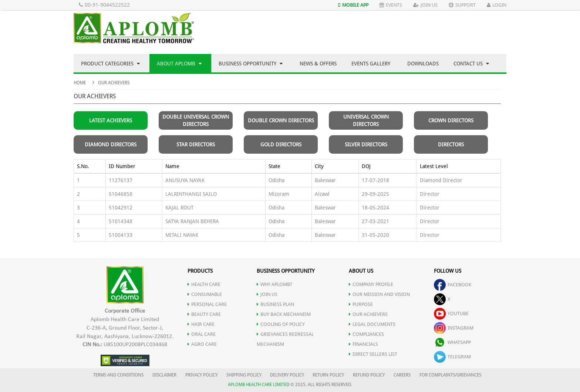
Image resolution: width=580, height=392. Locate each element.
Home (80, 83)
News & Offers (318, 64)
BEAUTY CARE (204, 314)
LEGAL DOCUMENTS (372, 324)
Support (462, 5)
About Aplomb (179, 64)
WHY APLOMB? (274, 284)
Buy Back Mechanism (284, 314)
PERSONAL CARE (207, 304)
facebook (453, 285)
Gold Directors (281, 144)
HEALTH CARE (204, 284)
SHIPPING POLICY (245, 375)
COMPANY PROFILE (371, 284)
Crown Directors (451, 120)
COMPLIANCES (366, 334)
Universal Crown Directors (366, 120)
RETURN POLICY (328, 375)
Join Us (425, 5)
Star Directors (196, 144)
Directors (451, 144)
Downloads (423, 64)
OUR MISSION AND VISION (379, 294)
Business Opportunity (251, 64)
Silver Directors (366, 144)
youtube (451, 313)
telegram (452, 357)
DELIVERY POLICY (287, 375)
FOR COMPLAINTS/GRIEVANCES (450, 375)
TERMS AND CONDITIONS (118, 375)
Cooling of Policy (281, 324)
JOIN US (267, 294)
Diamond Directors (111, 144)
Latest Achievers (111, 120)
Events (391, 5)
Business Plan (275, 304)
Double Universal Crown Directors (196, 120)
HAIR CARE (201, 324)
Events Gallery (371, 64)
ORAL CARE (202, 334)
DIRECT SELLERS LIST (373, 354)
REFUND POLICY (369, 375)
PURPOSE (361, 304)
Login (497, 5)
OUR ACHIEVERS (368, 314)
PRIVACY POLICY (201, 375)
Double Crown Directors (281, 120)
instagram (454, 328)
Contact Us (471, 64)
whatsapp (452, 342)
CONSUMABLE (205, 294)
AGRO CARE (202, 344)
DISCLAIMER (164, 375)
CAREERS (402, 375)
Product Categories (110, 64)
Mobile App (353, 5)
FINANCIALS (363, 344)
